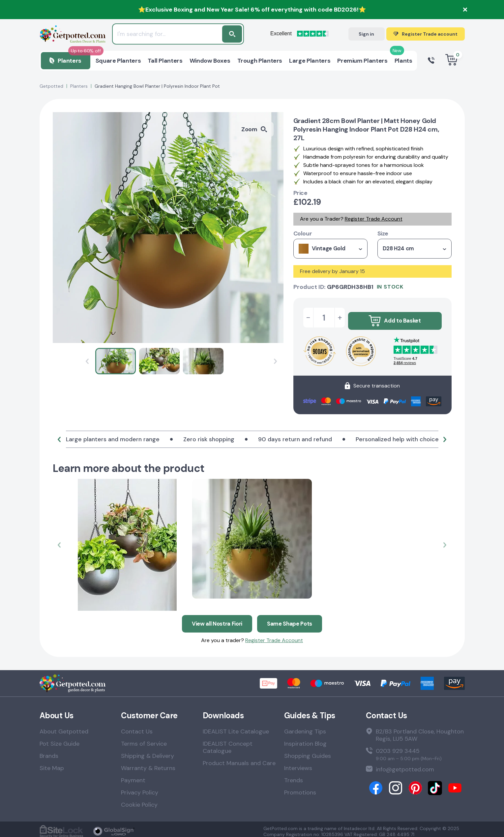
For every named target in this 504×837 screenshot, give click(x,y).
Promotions (300, 788)
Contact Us (137, 727)
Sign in (366, 34)
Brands (49, 752)
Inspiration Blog (305, 739)
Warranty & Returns (148, 764)
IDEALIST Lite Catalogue (236, 727)
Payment (133, 776)
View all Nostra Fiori (215, 619)
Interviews (298, 764)
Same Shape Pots (292, 619)
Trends (294, 776)
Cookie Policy (139, 800)
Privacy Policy (140, 788)
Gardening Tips (305, 727)
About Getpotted (64, 727)
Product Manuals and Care (239, 759)
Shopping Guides (308, 752)
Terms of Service (144, 739)
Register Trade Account (374, 219)
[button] (59, 437)
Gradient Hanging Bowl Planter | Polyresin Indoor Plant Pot (157, 86)
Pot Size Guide (59, 739)
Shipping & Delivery (148, 752)
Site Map (52, 764)
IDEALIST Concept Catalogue (228, 743)
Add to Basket (395, 318)
